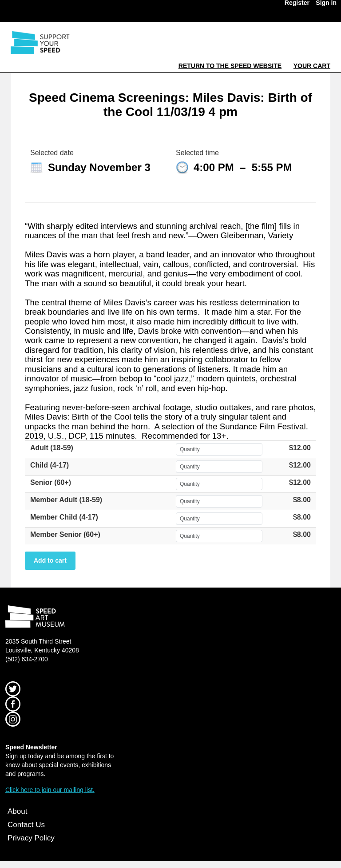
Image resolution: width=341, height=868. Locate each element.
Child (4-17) (50, 465)
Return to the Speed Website (230, 66)
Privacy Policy (31, 838)
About (17, 811)
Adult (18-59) (52, 448)
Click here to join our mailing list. (50, 790)
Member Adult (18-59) (66, 500)
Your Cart (312, 66)
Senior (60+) (51, 482)
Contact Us (26, 825)
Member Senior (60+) (65, 534)
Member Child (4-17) (64, 517)
